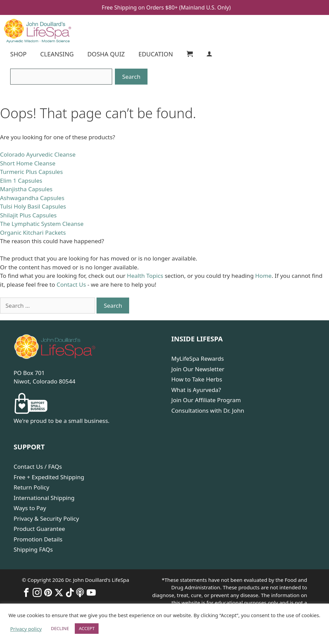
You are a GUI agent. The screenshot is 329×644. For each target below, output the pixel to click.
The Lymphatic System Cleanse (42, 224)
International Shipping (44, 498)
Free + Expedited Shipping (49, 477)
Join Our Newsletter (198, 369)
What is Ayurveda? (196, 390)
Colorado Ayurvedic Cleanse (38, 154)
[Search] (61, 77)
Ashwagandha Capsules (32, 198)
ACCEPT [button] (87, 628)
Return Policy (31, 487)
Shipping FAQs (33, 549)
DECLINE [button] (60, 628)
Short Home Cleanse (28, 163)
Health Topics (145, 276)
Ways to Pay (30, 508)
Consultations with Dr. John (208, 410)
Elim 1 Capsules (21, 181)
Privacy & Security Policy (46, 518)
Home (263, 276)
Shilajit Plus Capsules (28, 215)
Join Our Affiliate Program (206, 400)
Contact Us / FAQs (38, 467)
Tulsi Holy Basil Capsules (33, 206)
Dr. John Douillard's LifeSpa (97, 580)
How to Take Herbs (197, 379)
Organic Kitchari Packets (33, 232)
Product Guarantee (39, 529)
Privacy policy (26, 629)
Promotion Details (38, 539)
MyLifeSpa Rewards (198, 359)
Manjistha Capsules (26, 189)
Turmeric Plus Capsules (31, 172)
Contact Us (71, 284)
